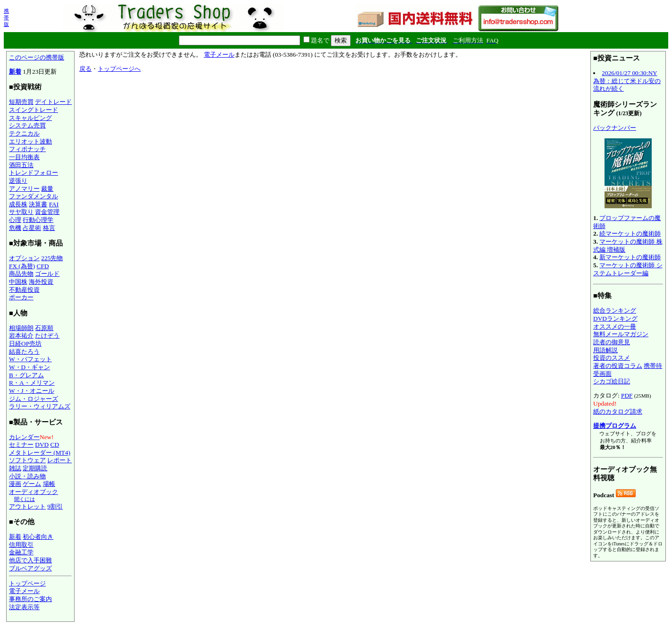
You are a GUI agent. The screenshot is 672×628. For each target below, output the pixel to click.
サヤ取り (21, 212)
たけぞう (47, 335)
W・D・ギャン (29, 367)
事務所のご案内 (30, 599)
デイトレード (53, 102)
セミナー (21, 445)
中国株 (18, 282)
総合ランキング (615, 310)
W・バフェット (30, 359)
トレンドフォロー (34, 173)
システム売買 (27, 125)
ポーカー (21, 297)
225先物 (52, 258)
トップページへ (119, 69)
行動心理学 (38, 220)
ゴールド (47, 274)
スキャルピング (30, 118)
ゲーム (32, 484)
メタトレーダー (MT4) (40, 453)
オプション (24, 258)
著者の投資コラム (618, 366)
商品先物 (21, 274)
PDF (627, 395)
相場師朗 (21, 328)
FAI (54, 204)
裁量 (47, 189)
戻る (85, 69)
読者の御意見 (612, 342)
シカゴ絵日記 (612, 381)
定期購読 (35, 468)
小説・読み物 (27, 476)
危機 (15, 228)
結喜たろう (24, 352)
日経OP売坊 (25, 344)
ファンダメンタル (34, 196)
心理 (15, 220)
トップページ (27, 583)
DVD (42, 445)
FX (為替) (22, 266)
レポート (59, 460)
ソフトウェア (27, 460)
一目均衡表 (24, 157)
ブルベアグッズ (30, 568)
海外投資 (41, 282)
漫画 (15, 484)
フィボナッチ (27, 149)
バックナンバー (615, 128)
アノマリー (24, 189)
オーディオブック (34, 492)
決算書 (38, 204)
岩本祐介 (21, 335)
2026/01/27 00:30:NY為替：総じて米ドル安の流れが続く (627, 81)
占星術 (32, 228)
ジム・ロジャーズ (34, 399)
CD (55, 445)
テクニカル (24, 133)
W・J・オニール (32, 391)
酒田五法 (21, 165)
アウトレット (27, 506)
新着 (15, 72)
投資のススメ (612, 358)
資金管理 (47, 212)
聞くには (25, 499)
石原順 (44, 328)
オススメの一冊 (615, 327)
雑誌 (15, 468)
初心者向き (38, 537)
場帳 (49, 484)
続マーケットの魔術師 (630, 233)
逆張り (18, 181)
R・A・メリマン (32, 383)
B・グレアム (26, 375)
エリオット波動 (30, 141)
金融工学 (21, 552)
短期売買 (21, 102)
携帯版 (6, 17)
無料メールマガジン (621, 334)
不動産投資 (24, 290)
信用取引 (21, 545)
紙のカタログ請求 (618, 412)
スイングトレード (34, 110)
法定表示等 (24, 607)
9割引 (55, 506)
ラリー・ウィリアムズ (40, 406)
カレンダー (24, 437)
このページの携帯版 (37, 57)
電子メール (24, 591)
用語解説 (605, 350)
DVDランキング (615, 318)
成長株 (18, 204)
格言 (49, 228)
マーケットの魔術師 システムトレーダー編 (628, 269)
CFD (43, 266)
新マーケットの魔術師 (630, 257)
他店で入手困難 (30, 560)
